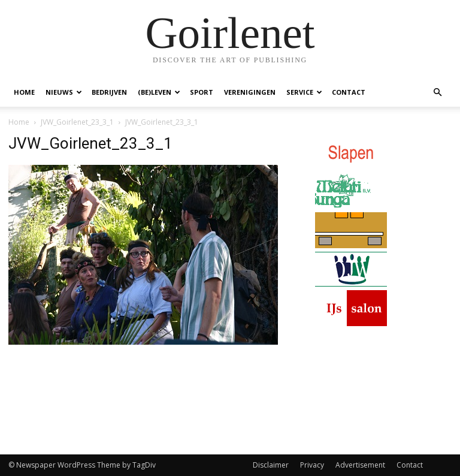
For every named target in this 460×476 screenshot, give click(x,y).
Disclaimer (271, 465)
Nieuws (64, 92)
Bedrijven (109, 92)
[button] (437, 93)
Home (24, 92)
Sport (202, 92)
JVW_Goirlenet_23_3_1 (77, 122)
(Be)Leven (159, 92)
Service (304, 92)
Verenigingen (250, 92)
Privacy (312, 465)
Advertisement (360, 465)
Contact (349, 92)
